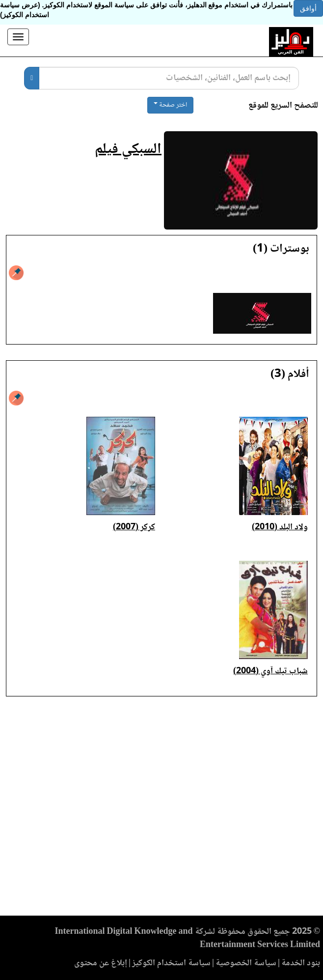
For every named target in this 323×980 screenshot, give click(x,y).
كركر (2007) (134, 527)
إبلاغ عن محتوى (101, 963)
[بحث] (32, 78)
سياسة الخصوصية (246, 963)
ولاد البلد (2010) (280, 527)
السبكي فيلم (128, 150)
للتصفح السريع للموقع (283, 106)
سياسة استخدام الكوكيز (171, 963)
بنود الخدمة (301, 963)
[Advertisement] (161, 809)
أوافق (308, 8)
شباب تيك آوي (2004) (270, 671)
